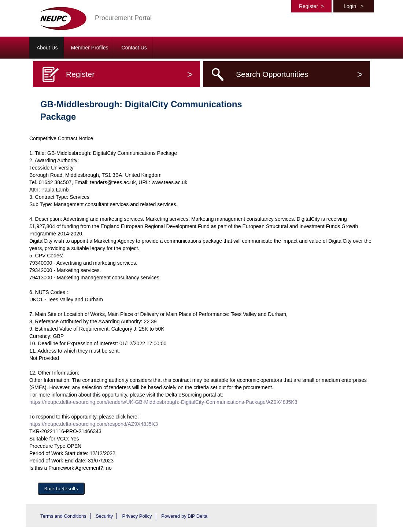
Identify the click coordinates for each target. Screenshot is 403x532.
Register (311, 6)
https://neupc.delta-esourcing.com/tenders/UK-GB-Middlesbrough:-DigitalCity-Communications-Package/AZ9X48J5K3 (163, 402)
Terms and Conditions (63, 516)
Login (354, 6)
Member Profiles (90, 48)
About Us (47, 48)
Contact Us (134, 48)
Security (104, 516)
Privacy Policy (137, 516)
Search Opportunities (299, 74)
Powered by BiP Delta (184, 516)
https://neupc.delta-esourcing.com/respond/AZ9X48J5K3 (94, 424)
